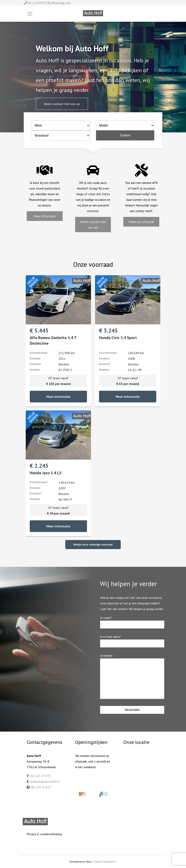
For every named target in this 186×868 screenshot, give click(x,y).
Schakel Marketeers (105, 862)
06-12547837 (36, 3)
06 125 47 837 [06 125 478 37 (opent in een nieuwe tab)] (41, 787)
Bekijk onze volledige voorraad (93, 545)
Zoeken (125, 135)
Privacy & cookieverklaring (44, 834)
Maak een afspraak (141, 222)
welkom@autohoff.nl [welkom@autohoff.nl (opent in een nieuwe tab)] (45, 781)
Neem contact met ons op (62, 104)
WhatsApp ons (59, 3)
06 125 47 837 (41, 776)
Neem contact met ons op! (93, 225)
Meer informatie (45, 216)
